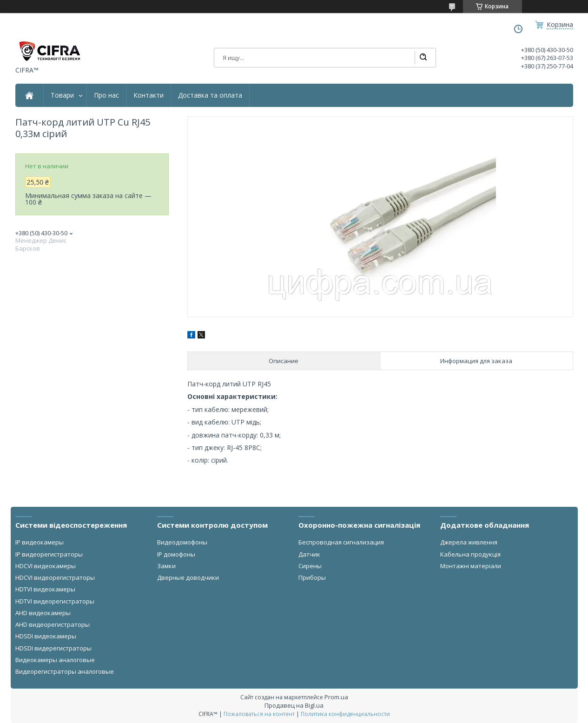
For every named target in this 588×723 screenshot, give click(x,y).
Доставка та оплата (210, 95)
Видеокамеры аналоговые (55, 660)
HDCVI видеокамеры (46, 566)
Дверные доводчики (188, 577)
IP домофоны (176, 554)
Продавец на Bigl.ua (294, 705)
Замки (166, 566)
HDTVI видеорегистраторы (55, 601)
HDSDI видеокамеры (46, 636)
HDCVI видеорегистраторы (55, 577)
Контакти (149, 95)
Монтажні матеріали (471, 566)
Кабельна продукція (470, 554)
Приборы (312, 577)
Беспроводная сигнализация (341, 542)
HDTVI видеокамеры (45, 589)
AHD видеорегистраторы (53, 624)
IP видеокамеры (40, 542)
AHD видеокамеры (43, 613)
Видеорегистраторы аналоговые (65, 671)
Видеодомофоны (182, 542)
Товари (62, 95)
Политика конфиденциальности (345, 714)
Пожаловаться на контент (259, 714)
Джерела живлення (469, 542)
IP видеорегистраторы (49, 554)
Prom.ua (336, 697)
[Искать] (423, 58)
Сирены (310, 566)
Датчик (309, 554)
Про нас (106, 95)
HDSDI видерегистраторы (53, 648)
